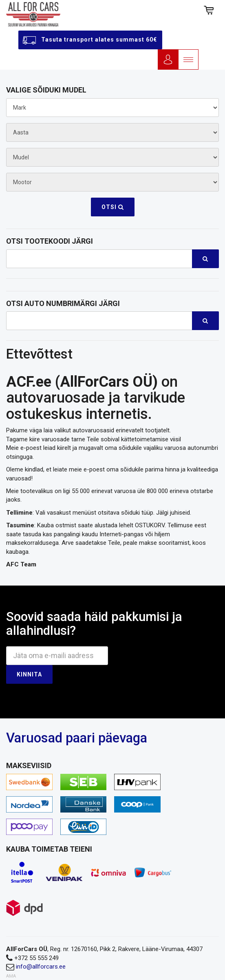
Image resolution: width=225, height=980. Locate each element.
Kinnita (29, 674)
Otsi (113, 207)
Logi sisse (168, 59)
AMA (11, 976)
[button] (209, 10)
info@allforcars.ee (41, 967)
